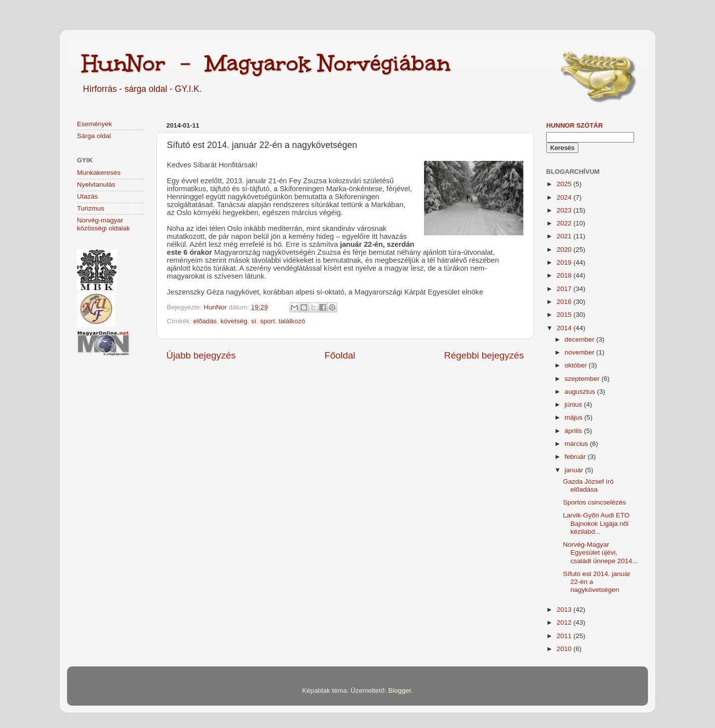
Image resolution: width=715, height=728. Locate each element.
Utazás (87, 196)
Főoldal (340, 355)
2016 (565, 302)
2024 (565, 197)
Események (95, 124)
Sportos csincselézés (595, 502)
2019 (565, 262)
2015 (565, 315)
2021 (565, 236)
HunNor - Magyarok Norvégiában (266, 63)
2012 (565, 622)
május (574, 417)
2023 (565, 210)
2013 (565, 610)
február (576, 457)
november (580, 352)
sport (268, 321)
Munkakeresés (99, 173)
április (574, 431)
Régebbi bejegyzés (484, 355)
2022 (565, 223)
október (577, 365)
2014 (565, 328)
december (580, 339)
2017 (565, 289)
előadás (205, 321)
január (575, 470)
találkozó (292, 321)
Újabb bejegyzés (201, 355)
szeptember (583, 379)
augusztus (581, 392)
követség (234, 321)
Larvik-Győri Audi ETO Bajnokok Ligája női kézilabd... (596, 523)
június (574, 404)
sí (254, 321)
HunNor (216, 307)
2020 (565, 250)
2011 (565, 636)
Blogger (400, 691)
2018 (565, 275)
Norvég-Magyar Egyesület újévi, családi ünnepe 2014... (601, 552)
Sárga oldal (94, 136)
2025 (565, 184)
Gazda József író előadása (588, 485)
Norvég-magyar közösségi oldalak (104, 224)
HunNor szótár (574, 125)
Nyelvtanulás (96, 184)
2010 (565, 649)
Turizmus (91, 208)
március (577, 444)
